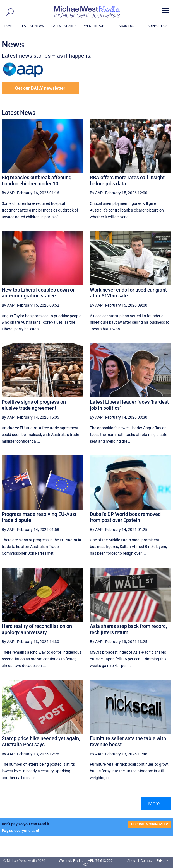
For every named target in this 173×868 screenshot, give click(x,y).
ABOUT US (126, 26)
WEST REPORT (95, 26)
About (132, 861)
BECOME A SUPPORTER (150, 824)
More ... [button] (156, 803)
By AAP (8, 193)
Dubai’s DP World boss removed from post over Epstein (125, 517)
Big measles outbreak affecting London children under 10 (37, 180)
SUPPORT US (158, 26)
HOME (9, 26)
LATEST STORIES (64, 26)
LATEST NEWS (33, 26)
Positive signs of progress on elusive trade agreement (34, 405)
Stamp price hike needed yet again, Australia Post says (41, 741)
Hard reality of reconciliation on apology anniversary (37, 629)
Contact (147, 861)
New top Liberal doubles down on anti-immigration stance (39, 293)
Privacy (162, 861)
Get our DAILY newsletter (40, 88)
